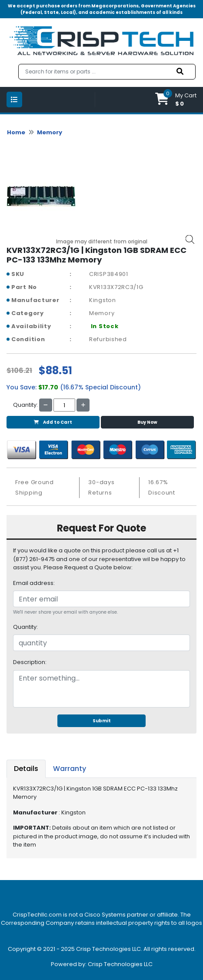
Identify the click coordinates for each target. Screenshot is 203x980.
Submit (102, 721)
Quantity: (25, 627)
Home (16, 132)
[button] (176, 100)
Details (26, 769)
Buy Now (147, 422)
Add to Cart (53, 422)
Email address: (34, 583)
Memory (50, 132)
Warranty (70, 769)
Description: (30, 662)
